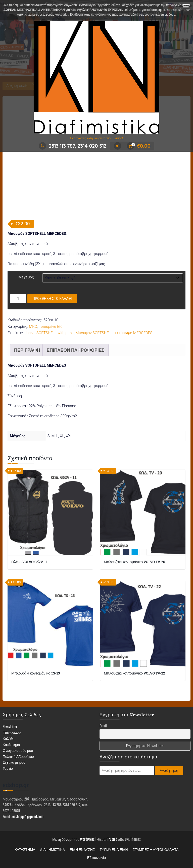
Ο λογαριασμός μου (18, 750)
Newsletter (10, 727)
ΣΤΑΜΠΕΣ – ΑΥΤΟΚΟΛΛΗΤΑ (156, 849)
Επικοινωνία (12, 733)
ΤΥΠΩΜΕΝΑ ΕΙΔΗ (114, 849)
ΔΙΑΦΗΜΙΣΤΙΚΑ (52, 849)
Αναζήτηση (169, 770)
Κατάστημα (11, 745)
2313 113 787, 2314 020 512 (73, 146)
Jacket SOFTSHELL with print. (49, 333)
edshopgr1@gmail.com (28, 817)
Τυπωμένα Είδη (52, 327)
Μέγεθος (26, 277)
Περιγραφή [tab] (27, 350)
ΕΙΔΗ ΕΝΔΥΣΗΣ (82, 849)
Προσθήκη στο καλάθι (52, 299)
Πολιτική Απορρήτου (18, 757)
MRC (33, 327)
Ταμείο (8, 768)
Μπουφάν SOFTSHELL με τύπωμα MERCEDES (114, 333)
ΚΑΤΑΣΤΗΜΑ (25, 849)
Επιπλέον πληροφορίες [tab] (75, 350)
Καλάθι (8, 739)
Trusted (112, 839)
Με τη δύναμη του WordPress (73, 839)
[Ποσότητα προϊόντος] (18, 299)
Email (103, 726)
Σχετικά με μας (14, 762)
